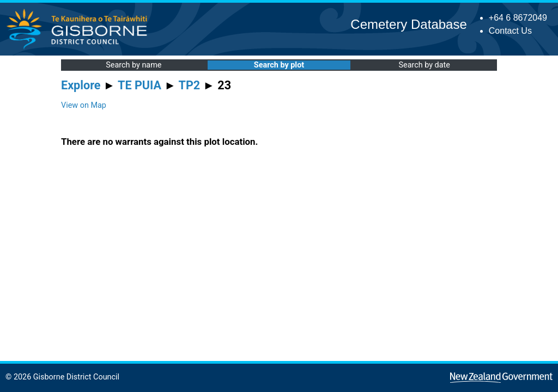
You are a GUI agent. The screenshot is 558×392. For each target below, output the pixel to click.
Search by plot (279, 65)
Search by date (424, 65)
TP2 (190, 85)
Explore (81, 85)
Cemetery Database (408, 24)
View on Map (84, 105)
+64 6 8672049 (518, 18)
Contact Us (510, 31)
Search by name (134, 65)
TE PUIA (139, 85)
